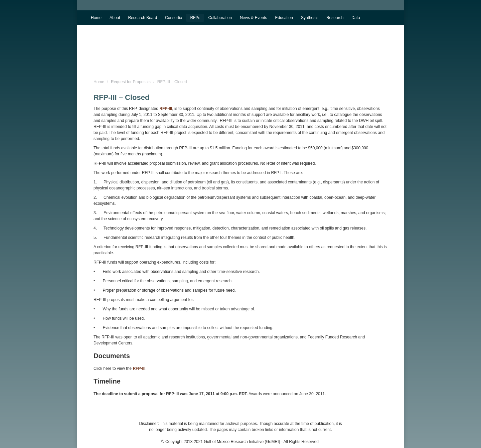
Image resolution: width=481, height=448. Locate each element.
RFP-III (166, 109)
